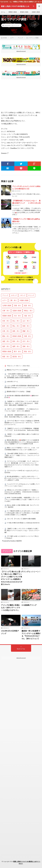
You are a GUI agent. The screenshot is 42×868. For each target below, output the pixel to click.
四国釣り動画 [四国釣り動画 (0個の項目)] (7, 316)
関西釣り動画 (13, 12)
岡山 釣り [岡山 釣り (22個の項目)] (16, 326)
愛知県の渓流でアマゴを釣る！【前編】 (19, 391)
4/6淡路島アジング (29, 605)
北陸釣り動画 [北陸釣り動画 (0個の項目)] (17, 311)
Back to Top (21, 649)
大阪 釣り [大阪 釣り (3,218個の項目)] (28, 316)
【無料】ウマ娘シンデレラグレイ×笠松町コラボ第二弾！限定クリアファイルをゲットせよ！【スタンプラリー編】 (22, 530)
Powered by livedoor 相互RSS (12, 541)
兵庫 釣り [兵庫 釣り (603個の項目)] (6, 311)
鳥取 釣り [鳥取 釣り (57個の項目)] (6, 357)
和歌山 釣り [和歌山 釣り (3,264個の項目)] (28, 311)
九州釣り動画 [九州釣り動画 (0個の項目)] (7, 305)
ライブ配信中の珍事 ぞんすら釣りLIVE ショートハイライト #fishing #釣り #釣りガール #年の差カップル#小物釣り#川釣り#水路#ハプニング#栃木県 (22, 513)
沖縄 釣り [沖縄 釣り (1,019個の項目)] (28, 336)
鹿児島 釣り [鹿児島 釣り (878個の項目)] (17, 357)
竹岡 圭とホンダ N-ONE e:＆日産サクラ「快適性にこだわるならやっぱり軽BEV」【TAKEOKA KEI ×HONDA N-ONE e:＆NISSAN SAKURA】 (22, 492)
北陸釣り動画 (36, 12)
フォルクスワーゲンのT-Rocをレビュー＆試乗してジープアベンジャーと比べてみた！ (22, 485)
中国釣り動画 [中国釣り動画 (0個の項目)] (24, 300)
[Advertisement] (21, 734)
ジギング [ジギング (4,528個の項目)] (23, 295)
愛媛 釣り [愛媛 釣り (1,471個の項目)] (26, 331)
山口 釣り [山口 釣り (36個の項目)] (26, 321)
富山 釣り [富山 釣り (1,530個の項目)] (16, 321)
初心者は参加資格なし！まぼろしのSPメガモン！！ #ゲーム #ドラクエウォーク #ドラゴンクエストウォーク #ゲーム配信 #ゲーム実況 (22, 478)
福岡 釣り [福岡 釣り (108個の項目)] (16, 346)
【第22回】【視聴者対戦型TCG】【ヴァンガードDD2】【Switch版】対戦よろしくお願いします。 (20, 416)
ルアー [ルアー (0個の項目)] (5, 300)
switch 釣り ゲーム (12, 381)
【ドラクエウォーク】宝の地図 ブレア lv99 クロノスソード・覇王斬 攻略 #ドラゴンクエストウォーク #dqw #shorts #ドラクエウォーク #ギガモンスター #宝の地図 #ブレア (22, 464)
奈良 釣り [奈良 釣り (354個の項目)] (6, 321)
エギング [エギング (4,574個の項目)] (14, 295)
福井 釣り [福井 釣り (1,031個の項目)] (6, 346)
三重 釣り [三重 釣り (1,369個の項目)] (13, 300)
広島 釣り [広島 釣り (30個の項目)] (6, 331)
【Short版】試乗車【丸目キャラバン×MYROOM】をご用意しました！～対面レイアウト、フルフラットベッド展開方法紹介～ (22, 455)
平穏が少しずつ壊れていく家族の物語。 (19, 366)
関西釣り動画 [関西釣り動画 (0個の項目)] (7, 351)
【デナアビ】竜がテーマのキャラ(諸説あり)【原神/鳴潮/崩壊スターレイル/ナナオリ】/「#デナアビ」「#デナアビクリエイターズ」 (22, 423)
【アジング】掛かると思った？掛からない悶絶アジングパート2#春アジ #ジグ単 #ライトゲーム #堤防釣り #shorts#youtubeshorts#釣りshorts (12, 578)
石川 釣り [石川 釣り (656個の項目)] (26, 341)
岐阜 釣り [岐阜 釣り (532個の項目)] (6, 326)
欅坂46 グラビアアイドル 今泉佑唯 (17, 370)
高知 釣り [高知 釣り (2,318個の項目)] (28, 351)
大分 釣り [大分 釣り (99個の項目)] (18, 316)
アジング (16, 25)
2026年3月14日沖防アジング (10, 632)
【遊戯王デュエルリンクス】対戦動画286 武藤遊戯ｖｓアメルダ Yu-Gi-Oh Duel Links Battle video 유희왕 (22, 429)
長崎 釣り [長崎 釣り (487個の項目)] (26, 346)
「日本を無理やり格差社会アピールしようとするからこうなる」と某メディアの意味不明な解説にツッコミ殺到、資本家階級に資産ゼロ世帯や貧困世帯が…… (22, 376)
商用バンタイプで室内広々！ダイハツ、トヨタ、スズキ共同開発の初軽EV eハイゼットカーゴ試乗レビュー (22, 449)
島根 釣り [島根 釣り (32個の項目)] (26, 326)
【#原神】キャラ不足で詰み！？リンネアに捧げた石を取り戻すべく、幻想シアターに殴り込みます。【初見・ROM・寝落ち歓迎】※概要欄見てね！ (22, 403)
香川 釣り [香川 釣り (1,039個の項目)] (18, 351)
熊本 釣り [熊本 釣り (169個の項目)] (16, 341)
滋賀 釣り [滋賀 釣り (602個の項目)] (6, 341)
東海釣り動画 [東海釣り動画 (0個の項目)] (17, 336)
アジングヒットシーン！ (31, 572)
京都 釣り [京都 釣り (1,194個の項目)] (18, 305)
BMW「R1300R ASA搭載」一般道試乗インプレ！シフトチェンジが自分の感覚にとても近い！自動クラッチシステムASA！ (22, 499)
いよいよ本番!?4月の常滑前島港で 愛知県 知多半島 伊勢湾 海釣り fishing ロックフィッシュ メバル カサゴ (22, 387)
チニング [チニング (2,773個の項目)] (31, 295)
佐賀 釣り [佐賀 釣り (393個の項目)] (28, 305)
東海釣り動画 (24, 12)
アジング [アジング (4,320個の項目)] (5, 295)
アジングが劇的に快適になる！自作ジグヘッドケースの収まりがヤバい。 (11, 608)
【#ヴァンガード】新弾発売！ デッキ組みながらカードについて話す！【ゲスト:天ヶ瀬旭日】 (22, 410)
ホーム (3, 12)
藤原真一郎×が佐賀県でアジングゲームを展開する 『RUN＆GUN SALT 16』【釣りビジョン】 (31, 635)
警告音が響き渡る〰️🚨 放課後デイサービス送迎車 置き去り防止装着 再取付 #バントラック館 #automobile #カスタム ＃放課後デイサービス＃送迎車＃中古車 (22, 442)
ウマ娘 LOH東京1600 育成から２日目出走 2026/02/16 (23, 523)
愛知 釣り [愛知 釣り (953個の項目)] (6, 336)
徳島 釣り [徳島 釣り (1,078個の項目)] (16, 331)
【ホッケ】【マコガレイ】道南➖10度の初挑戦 (21, 519)
